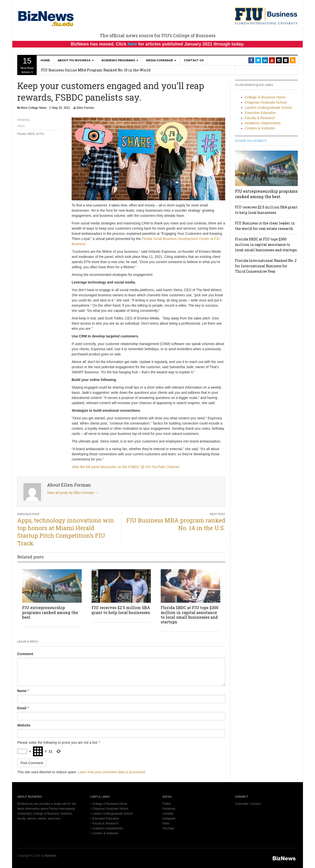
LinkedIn (168, 814)
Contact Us (194, 60)
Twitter (167, 804)
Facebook (169, 809)
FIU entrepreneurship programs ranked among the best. (50, 612)
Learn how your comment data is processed (111, 772)
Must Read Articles (27, 65)
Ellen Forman (85, 108)
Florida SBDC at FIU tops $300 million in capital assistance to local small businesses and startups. (189, 615)
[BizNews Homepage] (46, 18)
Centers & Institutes (260, 128)
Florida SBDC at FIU (31, 134)
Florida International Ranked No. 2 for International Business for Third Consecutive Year (266, 266)
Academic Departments (263, 123)
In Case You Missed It (251, 141)
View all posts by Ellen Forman (73, 493)
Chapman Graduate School (266, 102)
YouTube (168, 828)
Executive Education (260, 113)
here (132, 44)
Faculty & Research (260, 118)
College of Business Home (265, 97)
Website (24, 725)
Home (45, 60)
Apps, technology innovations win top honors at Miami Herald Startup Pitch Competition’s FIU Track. (66, 532)
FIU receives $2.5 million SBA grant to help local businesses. (121, 610)
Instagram (169, 819)
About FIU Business (76, 60)
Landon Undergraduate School (268, 108)
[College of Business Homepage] (266, 16)
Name (22, 691)
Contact (256, 804)
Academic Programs (120, 60)
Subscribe (242, 804)
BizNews (51, 856)
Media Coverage (161, 60)
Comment (25, 654)
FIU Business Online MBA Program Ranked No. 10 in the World (96, 70)
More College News (34, 108)
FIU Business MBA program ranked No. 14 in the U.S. (176, 524)
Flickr (166, 823)
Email (22, 708)
